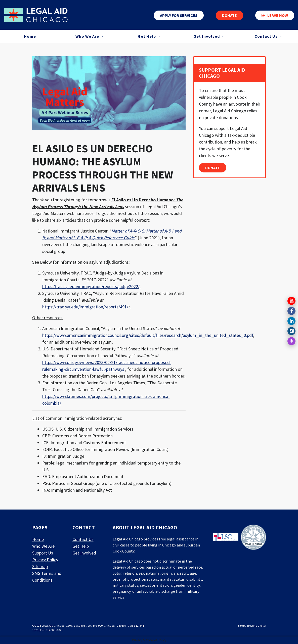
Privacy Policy (45, 560)
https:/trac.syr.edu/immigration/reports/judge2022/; (91, 286)
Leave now (275, 15)
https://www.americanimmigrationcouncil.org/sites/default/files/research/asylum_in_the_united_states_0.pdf (148, 335)
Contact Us (267, 36)
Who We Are (88, 36)
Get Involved (207, 36)
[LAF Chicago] (36, 15)
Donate (229, 15)
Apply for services (179, 15)
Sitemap (40, 566)
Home (30, 36)
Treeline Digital (256, 626)
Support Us (43, 553)
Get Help (147, 36)
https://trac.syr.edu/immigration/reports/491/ (85, 307)
